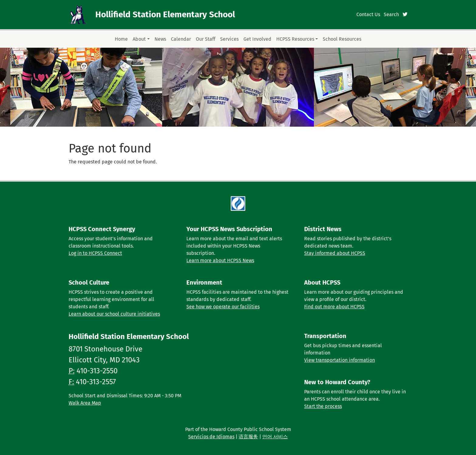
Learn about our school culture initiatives (114, 314)
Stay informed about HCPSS (335, 253)
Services (229, 39)
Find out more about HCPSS (334, 307)
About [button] (139, 39)
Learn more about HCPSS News (220, 260)
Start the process (323, 406)
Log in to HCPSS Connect (95, 253)
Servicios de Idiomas (211, 437)
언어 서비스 (275, 437)
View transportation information (340, 360)
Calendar (181, 39)
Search (391, 14)
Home (121, 39)
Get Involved (257, 39)
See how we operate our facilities (223, 307)
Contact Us (368, 14)
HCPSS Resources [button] (295, 39)
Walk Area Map (85, 403)
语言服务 (248, 437)
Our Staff (206, 39)
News (160, 39)
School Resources (342, 39)
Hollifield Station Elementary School (165, 14)
